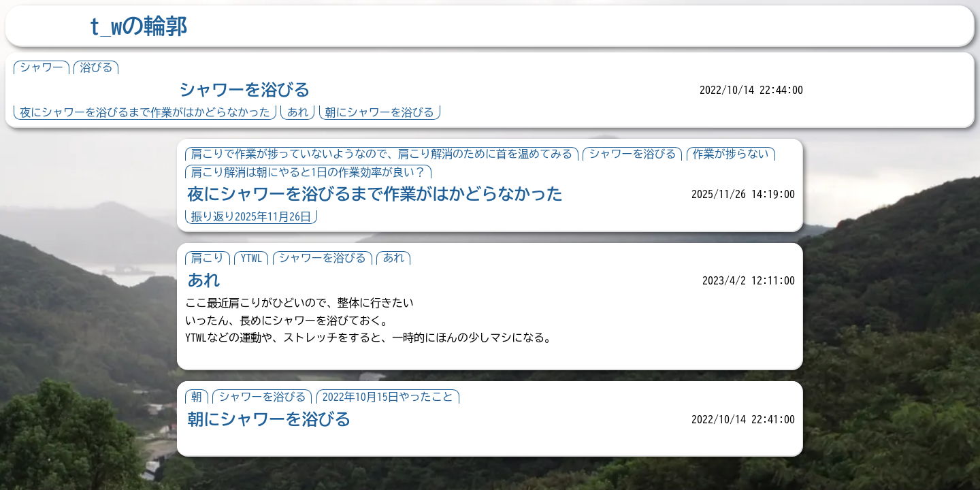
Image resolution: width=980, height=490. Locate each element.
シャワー (42, 67)
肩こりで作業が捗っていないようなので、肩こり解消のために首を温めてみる (382, 154)
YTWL (251, 258)
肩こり (208, 258)
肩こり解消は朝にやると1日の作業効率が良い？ (308, 172)
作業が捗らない (731, 154)
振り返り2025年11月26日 (251, 216)
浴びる (96, 67)
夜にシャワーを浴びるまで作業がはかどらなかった (145, 112)
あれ (297, 112)
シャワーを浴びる (244, 90)
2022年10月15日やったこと (388, 397)
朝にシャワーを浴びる (380, 112)
